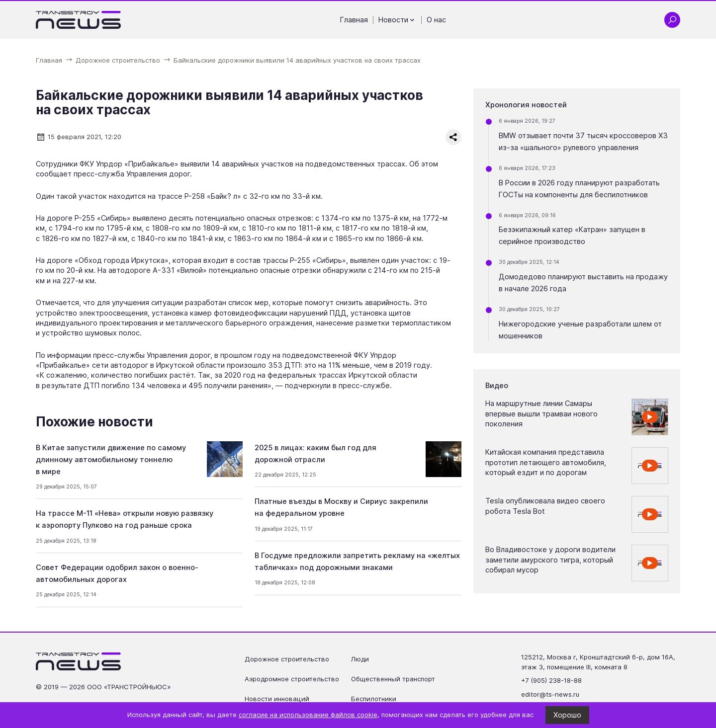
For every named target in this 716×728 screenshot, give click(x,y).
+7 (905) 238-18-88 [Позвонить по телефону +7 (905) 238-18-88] (551, 680)
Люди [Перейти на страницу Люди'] (360, 659)
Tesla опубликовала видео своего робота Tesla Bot (545, 506)
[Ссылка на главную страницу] (79, 20)
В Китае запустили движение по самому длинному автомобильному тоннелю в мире (111, 460)
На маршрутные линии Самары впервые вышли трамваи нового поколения (541, 414)
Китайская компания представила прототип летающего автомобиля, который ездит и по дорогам (546, 462)
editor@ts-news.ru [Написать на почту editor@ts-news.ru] (550, 694)
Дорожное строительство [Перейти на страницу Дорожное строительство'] (287, 659)
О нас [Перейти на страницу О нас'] (436, 20)
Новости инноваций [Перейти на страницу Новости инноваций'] (277, 699)
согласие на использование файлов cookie (308, 715)
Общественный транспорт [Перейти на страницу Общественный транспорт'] (393, 679)
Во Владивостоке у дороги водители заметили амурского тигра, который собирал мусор (550, 560)
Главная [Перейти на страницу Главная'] (354, 20)
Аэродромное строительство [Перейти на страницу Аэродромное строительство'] (292, 679)
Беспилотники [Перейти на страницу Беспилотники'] (374, 699)
